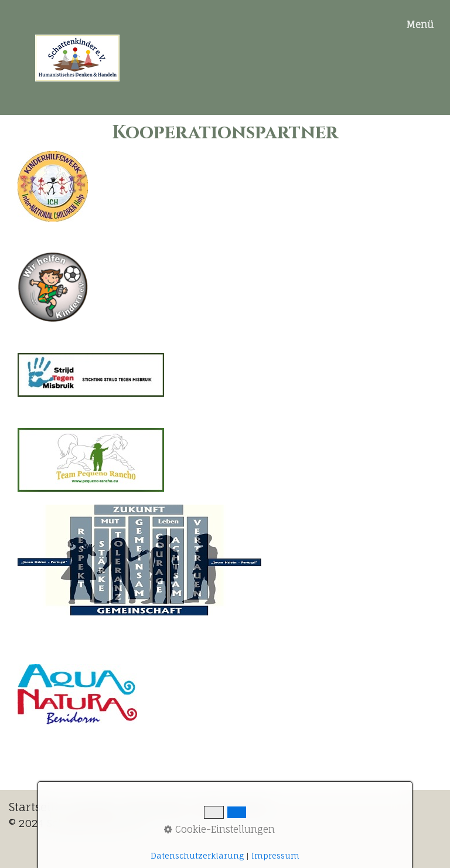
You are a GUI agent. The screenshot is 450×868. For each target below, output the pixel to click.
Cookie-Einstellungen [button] (219, 829)
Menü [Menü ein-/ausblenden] (420, 25)
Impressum (275, 856)
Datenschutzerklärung (197, 856)
